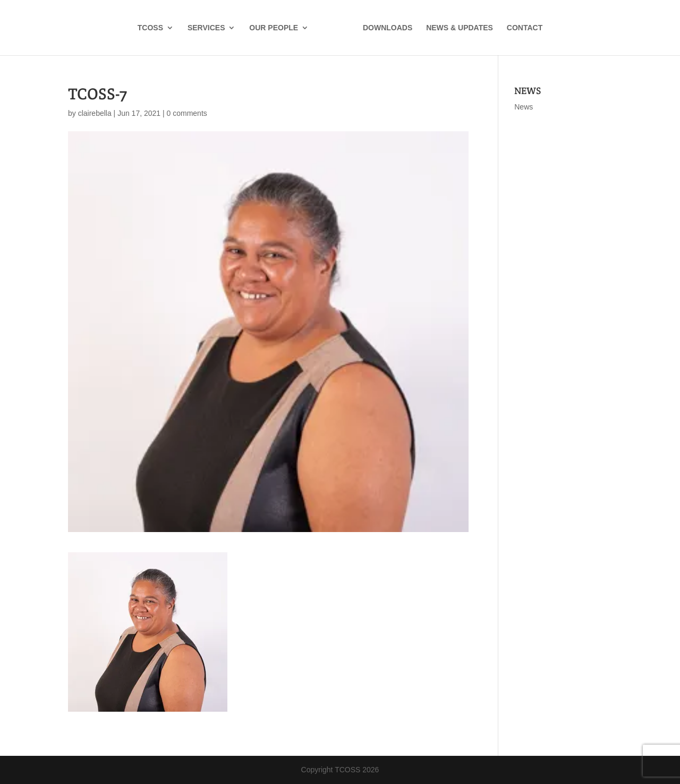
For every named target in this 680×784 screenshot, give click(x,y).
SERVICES (206, 28)
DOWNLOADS (388, 28)
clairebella (95, 113)
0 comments (187, 113)
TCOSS (150, 28)
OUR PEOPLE (274, 28)
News (524, 107)
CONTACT (525, 28)
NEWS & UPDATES (460, 28)
